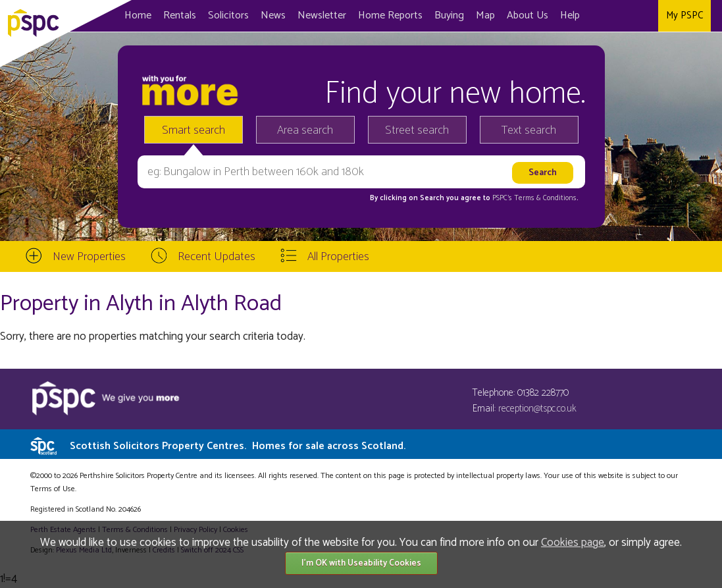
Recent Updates (217, 257)
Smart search (193, 130)
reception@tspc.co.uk (537, 409)
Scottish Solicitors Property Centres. (238, 446)
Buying (449, 15)
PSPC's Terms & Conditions (534, 198)
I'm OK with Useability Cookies (361, 563)
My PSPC (684, 15)
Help (570, 15)
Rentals (180, 15)
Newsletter (322, 15)
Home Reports (390, 15)
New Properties (89, 257)
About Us (528, 15)
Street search (417, 130)
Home (138, 15)
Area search (305, 130)
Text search (529, 130)
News (273, 15)
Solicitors (228, 15)
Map (485, 15)
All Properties (338, 257)
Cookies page (573, 543)
